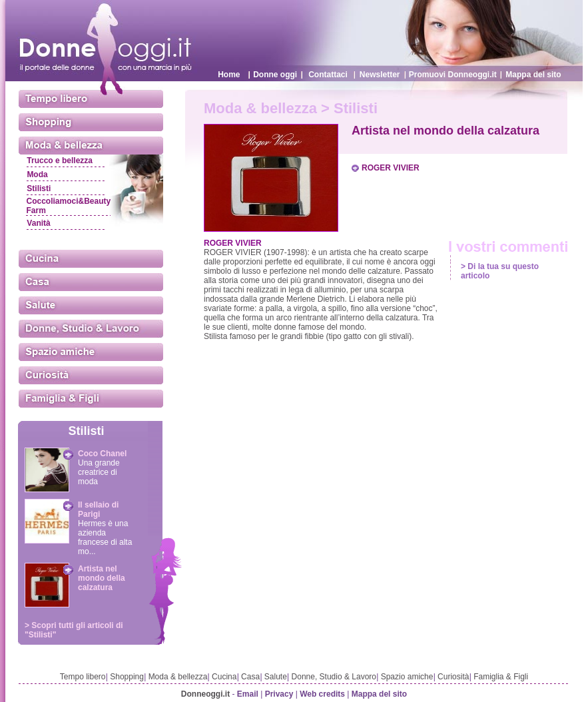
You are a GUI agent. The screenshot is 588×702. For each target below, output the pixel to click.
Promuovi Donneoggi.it (453, 75)
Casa (250, 677)
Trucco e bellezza (60, 161)
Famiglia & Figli (501, 677)
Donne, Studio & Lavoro (334, 677)
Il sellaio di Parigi (98, 510)
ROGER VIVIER (391, 168)
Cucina (224, 677)
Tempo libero (83, 677)
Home (229, 75)
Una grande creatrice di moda (99, 472)
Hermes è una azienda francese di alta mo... (105, 537)
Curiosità (453, 677)
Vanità (38, 223)
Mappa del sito (533, 75)
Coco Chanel (102, 454)
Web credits (322, 694)
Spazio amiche (407, 677)
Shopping (127, 677)
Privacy (279, 694)
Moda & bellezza (178, 677)
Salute (276, 677)
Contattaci (328, 75)
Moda (37, 175)
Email (248, 694)
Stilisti (39, 188)
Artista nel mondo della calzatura (102, 578)
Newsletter (380, 75)
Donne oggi (275, 75)
